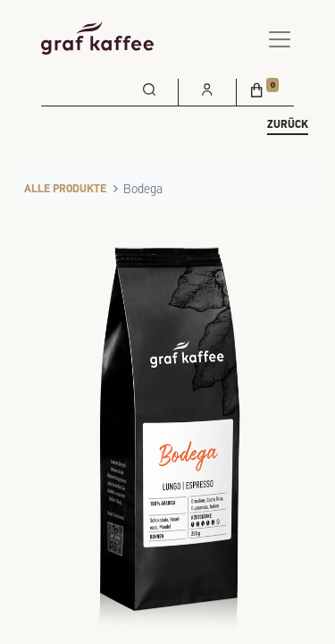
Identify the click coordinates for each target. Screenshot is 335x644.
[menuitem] (149, 89)
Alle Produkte (65, 190)
